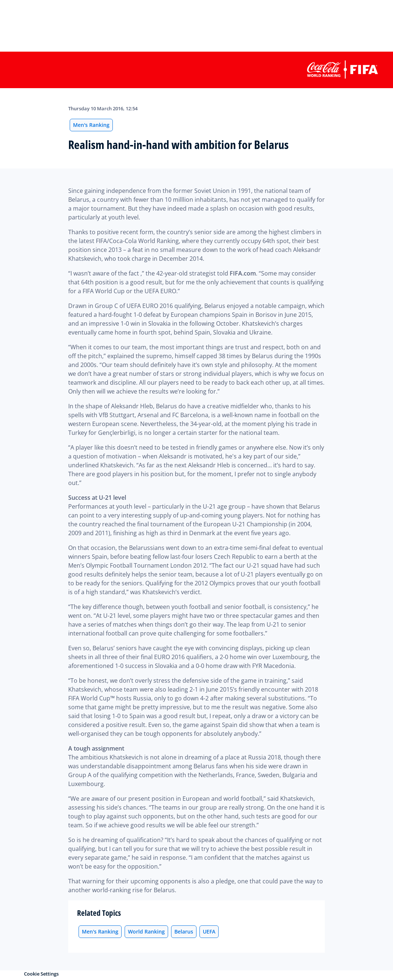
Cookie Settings (41, 974)
